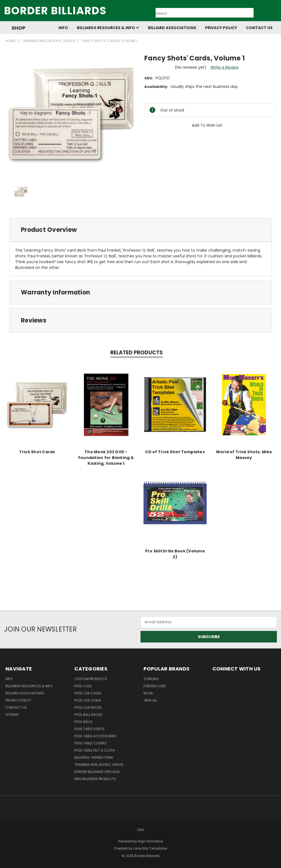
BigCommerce (150, 841)
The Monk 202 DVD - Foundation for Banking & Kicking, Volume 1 (106, 458)
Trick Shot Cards (37, 452)
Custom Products (91, 679)
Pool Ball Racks (88, 715)
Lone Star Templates (150, 848)
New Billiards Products (95, 779)
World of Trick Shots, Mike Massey (244, 455)
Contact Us (259, 28)
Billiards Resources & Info (108, 28)
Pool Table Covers (91, 743)
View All (150, 700)
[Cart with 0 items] (276, 12)
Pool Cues (83, 686)
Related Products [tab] (137, 353)
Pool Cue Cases (88, 693)
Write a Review (224, 67)
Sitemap (12, 715)
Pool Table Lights (89, 729)
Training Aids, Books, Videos (99, 765)
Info (63, 28)
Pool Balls (83, 722)
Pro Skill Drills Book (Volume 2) (175, 554)
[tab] (140, 230)
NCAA (148, 693)
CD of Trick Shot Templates (175, 452)
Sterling (151, 679)
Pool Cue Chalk (88, 700)
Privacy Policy (221, 28)
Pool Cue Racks (88, 707)
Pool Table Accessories (95, 736)
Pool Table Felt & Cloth (95, 750)
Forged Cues (155, 686)
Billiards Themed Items (94, 757)
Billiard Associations (172, 28)
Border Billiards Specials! (97, 772)
